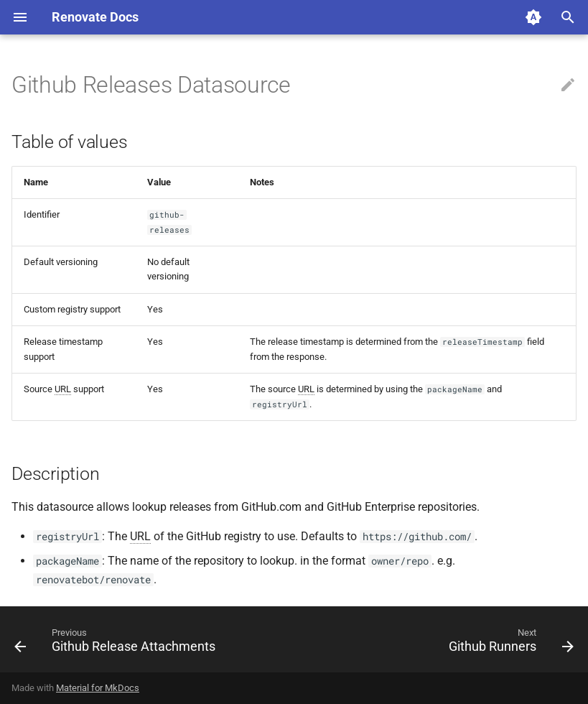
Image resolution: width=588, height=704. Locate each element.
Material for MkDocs (98, 688)
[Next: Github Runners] (509, 644)
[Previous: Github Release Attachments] (117, 644)
